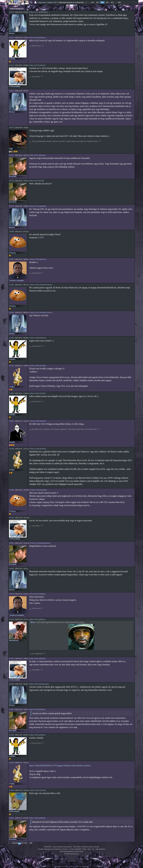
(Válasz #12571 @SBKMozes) (38, 12)
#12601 (11, 818)
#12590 (11, 518)
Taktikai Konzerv (16, 280)
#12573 (11, 38)
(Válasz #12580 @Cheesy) (38, 259)
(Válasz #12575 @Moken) (37, 155)
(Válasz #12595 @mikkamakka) (39, 684)
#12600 (11, 790)
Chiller (12, 387)
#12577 (11, 155)
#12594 (11, 619)
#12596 (11, 684)
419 (97, 2)
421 (107, 2)
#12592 (11, 569)
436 (119, 2)
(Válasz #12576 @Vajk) (36, 181)
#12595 (11, 658)
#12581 (11, 259)
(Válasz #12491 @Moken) (37, 818)
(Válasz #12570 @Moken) (37, 38)
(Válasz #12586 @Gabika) (38, 421)
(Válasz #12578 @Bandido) (37, 206)
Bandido (13, 176)
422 (112, 2)
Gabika (12, 59)
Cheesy (12, 253)
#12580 (11, 231)
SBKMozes (14, 641)
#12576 (11, 128)
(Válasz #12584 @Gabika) (38, 366)
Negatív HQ (52, 2)
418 (93, 2)
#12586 (11, 393)
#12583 (11, 312)
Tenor (33, 622)
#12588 (11, 449)
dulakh (12, 442)
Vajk (11, 149)
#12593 (11, 594)
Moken (12, 33)
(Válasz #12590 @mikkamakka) (40, 543)
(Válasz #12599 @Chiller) (38, 790)
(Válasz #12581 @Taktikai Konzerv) (41, 285)
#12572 (11, 12)
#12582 (11, 285)
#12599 (11, 763)
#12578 (11, 181)
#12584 (11, 338)
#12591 (11, 543)
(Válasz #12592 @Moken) (37, 594)
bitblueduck (14, 811)
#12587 (11, 421)
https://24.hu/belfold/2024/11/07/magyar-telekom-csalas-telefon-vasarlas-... (61, 766)
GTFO (41, 238)
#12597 (11, 709)
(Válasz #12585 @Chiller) (38, 393)
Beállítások (35, 2)
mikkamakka (15, 86)
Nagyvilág (42, 2)
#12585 (11, 366)
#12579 (11, 206)
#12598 (11, 735)
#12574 (11, 65)
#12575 (11, 91)
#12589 (11, 490)
